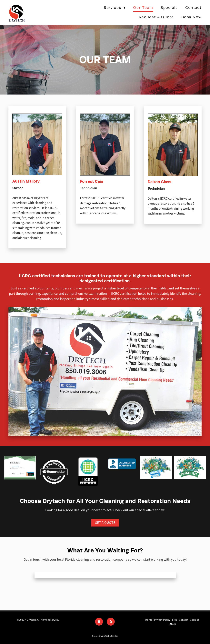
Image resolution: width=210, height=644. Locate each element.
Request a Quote (156, 17)
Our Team (143, 8)
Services (115, 8)
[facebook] (99, 622)
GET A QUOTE (105, 523)
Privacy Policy (162, 620)
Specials (169, 8)
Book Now (191, 17)
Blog (175, 620)
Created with (105, 636)
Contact (193, 8)
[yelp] (111, 622)
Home (149, 620)
